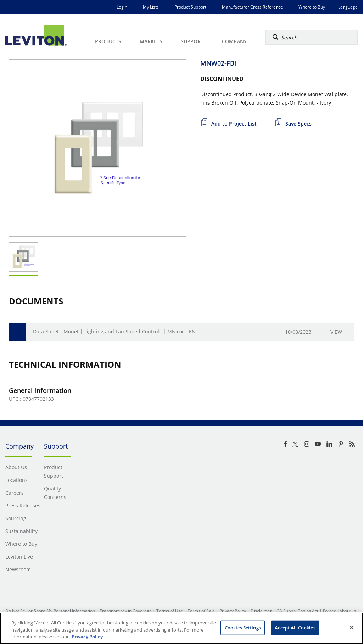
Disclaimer (261, 611)
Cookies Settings (243, 627)
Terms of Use (170, 611)
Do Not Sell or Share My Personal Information (50, 611)
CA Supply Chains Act (297, 611)
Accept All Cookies (295, 627)
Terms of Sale (201, 611)
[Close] (352, 627)
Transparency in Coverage (126, 611)
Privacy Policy (233, 611)
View (336, 332)
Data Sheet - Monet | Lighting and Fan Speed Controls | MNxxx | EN (114, 331)
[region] (181, 628)
